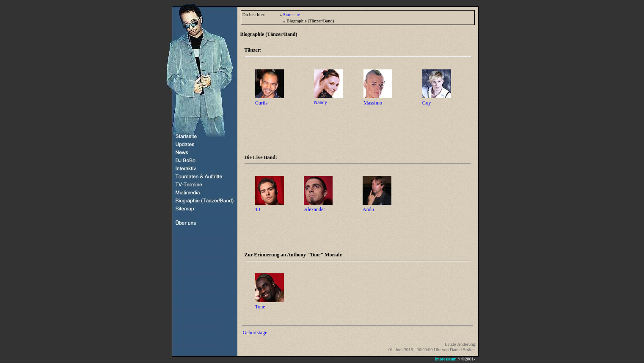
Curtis (261, 103)
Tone (260, 307)
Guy (427, 103)
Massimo (373, 103)
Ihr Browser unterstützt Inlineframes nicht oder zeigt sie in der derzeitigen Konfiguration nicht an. (356, 360)
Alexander (314, 209)
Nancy (321, 102)
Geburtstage (255, 333)
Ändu (368, 209)
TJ (258, 209)
